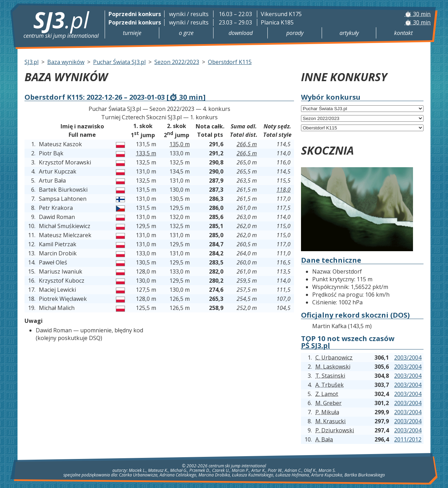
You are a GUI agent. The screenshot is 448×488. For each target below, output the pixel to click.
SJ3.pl (31, 62)
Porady (295, 33)
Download (241, 33)
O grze (186, 33)
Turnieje (132, 33)
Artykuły (349, 33)
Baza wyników (66, 62)
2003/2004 (408, 358)
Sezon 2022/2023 (177, 62)
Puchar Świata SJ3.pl (119, 62)
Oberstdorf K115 (230, 62)
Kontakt (403, 33)
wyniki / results (189, 14)
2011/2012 (408, 439)
